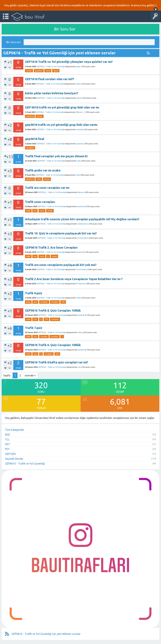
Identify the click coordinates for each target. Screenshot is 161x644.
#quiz (48, 71)
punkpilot (80, 129)
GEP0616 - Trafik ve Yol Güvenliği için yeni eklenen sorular (46, 634)
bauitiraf (80, 206)
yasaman (80, 144)
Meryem (81, 192)
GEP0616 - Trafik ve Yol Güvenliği (50, 66)
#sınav (29, 71)
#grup (56, 71)
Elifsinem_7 (80, 112)
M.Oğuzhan (81, 284)
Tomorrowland (83, 238)
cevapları (30, 148)
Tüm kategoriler (15, 430)
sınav (42, 211)
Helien (78, 84)
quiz (35, 302)
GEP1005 (10, 454)
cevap (50, 211)
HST (8, 444)
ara (35, 211)
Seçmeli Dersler (14, 459)
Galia (79, 161)
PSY (7, 449)
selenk (79, 98)
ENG (8, 435)
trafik (39, 179)
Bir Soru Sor (65, 29)
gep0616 (39, 71)
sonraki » (30, 375)
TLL (7, 439)
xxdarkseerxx (83, 224)
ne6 (79, 367)
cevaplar (55, 302)
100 (63, 302)
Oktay (79, 298)
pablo (78, 66)
